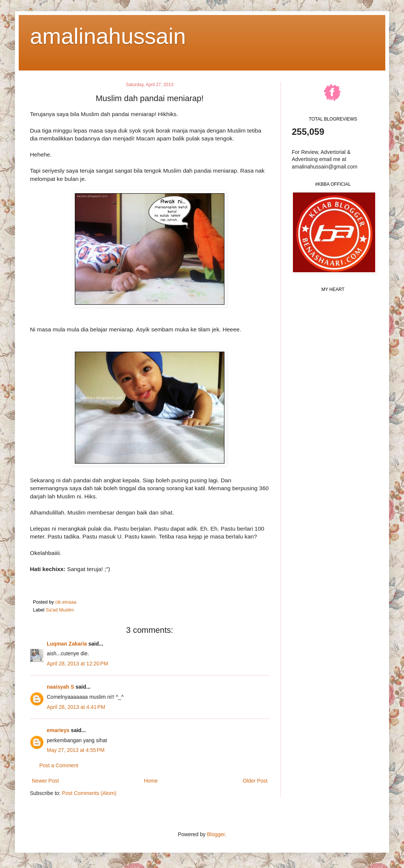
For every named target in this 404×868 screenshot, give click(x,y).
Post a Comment (59, 765)
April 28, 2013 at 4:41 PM (76, 707)
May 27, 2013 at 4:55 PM (76, 750)
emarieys (58, 730)
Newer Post (45, 781)
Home (151, 781)
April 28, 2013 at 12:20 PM (77, 664)
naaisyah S (60, 687)
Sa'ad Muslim (60, 610)
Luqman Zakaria (67, 644)
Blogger (216, 834)
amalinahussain (108, 36)
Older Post (255, 781)
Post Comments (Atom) (89, 793)
